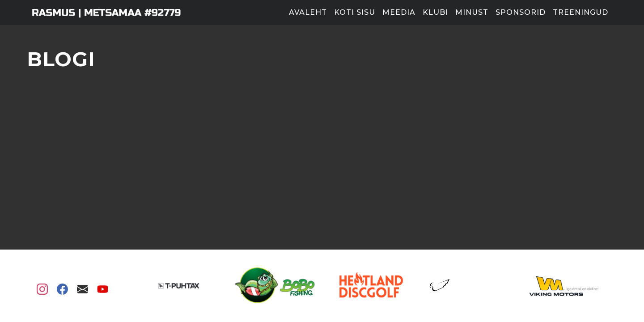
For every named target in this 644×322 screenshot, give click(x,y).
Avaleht (308, 12)
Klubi (435, 12)
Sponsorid (521, 12)
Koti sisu (355, 12)
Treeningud (580, 12)
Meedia (399, 12)
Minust (472, 12)
